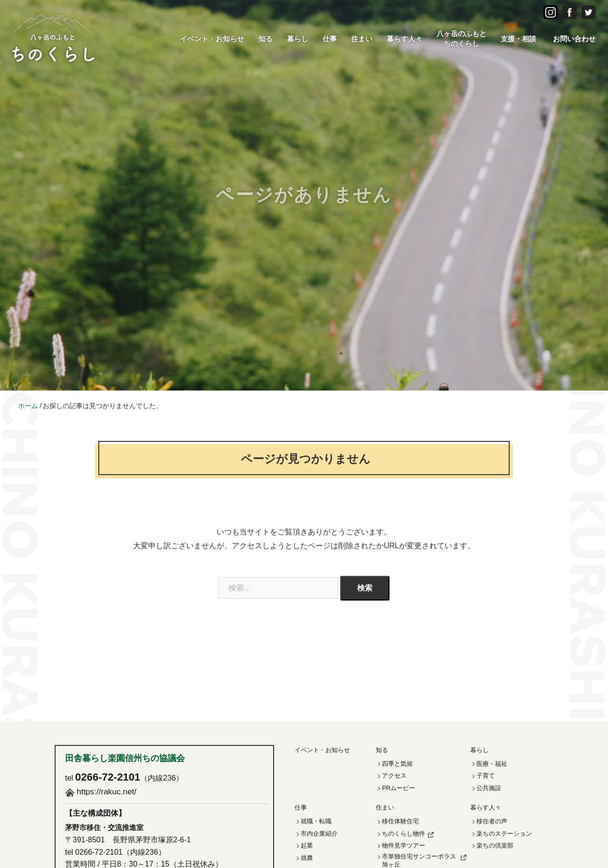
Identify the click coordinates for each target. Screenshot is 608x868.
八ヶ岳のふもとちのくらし (461, 38)
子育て (486, 776)
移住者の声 (492, 821)
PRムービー (399, 788)
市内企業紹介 (319, 834)
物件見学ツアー (404, 845)
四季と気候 (397, 764)
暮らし (298, 39)
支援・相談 (518, 39)
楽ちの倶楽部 (495, 845)
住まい (362, 39)
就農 (307, 858)
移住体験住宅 (400, 821)
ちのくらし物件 (404, 834)
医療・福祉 (492, 764)
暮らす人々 (404, 39)
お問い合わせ (574, 39)
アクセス (394, 776)
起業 (307, 845)
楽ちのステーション (504, 834)
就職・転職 (316, 821)
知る (266, 39)
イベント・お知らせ (212, 39)
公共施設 (489, 788)
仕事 (330, 39)
